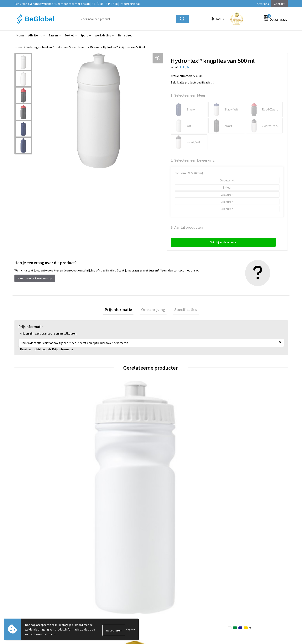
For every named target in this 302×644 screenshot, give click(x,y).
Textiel (69, 35)
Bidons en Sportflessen (71, 47)
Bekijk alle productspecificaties (193, 82)
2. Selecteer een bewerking (193, 160)
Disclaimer (229, 539)
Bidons (95, 47)
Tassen (53, 35)
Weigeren (130, 629)
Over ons (263, 4)
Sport (84, 35)
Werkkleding (103, 35)
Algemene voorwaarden (238, 522)
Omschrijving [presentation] (153, 310)
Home (20, 35)
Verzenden (273, 606)
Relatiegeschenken (39, 47)
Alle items (35, 35)
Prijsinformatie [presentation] (122, 310)
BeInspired (125, 35)
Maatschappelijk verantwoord (141, 528)
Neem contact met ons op (35, 278)
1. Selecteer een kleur (188, 95)
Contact (279, 4)
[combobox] (127, 19)
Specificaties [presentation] (182, 310)
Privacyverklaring (234, 533)
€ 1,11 (28, 456)
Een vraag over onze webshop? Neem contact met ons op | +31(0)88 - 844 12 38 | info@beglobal (77, 4)
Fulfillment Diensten (135, 533)
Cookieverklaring (233, 528)
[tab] (122, 310)
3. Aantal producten (187, 227)
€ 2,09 (96, 456)
